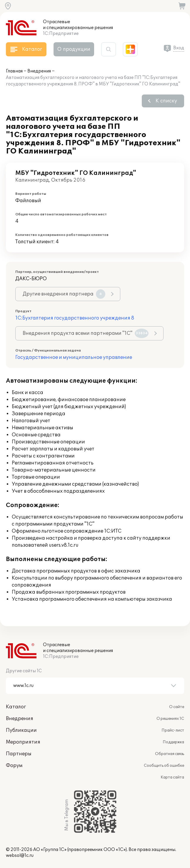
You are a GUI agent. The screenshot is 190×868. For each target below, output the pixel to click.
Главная (14, 71)
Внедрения (39, 71)
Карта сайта (172, 777)
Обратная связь (170, 754)
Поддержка (173, 742)
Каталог (16, 707)
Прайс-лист (173, 730)
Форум (14, 766)
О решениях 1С (170, 719)
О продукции (74, 49)
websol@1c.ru (20, 856)
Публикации (21, 730)
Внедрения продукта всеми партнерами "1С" (86, 333)
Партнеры (19, 754)
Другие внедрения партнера (64, 294)
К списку (166, 101)
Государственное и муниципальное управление (74, 357)
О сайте (177, 707)
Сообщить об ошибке (164, 766)
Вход (179, 48)
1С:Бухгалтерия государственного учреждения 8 (75, 318)
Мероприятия (23, 742)
